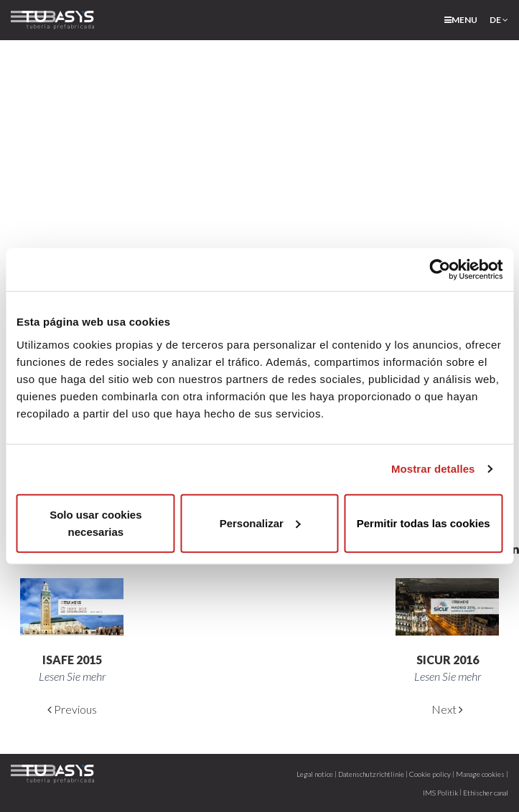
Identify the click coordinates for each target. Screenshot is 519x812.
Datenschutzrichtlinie (371, 774)
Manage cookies (480, 774)
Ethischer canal (486, 793)
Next (447, 709)
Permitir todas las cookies (424, 523)
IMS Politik (440, 793)
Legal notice (315, 774)
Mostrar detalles (433, 469)
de (499, 20)
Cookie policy (430, 774)
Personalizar (260, 523)
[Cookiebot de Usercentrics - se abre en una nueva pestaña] (440, 270)
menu (461, 20)
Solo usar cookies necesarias (95, 523)
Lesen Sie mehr (72, 676)
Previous (72, 709)
